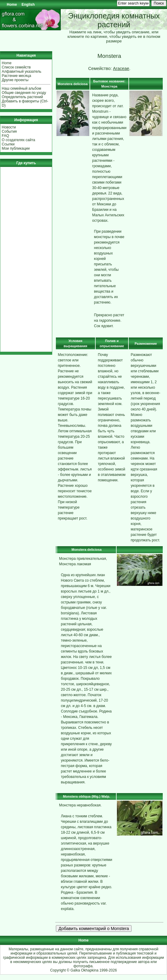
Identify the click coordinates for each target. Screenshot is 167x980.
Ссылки (8, 144)
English (28, 5)
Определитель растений (22, 97)
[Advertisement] (20, 259)
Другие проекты (15, 80)
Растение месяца (17, 76)
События (9, 131)
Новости (9, 127)
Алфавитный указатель (22, 71)
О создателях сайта (19, 140)
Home (12, 5)
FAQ (5, 136)
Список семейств (16, 67)
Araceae (121, 68)
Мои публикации (16, 148)
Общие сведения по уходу (24, 93)
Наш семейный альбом (22, 88)
